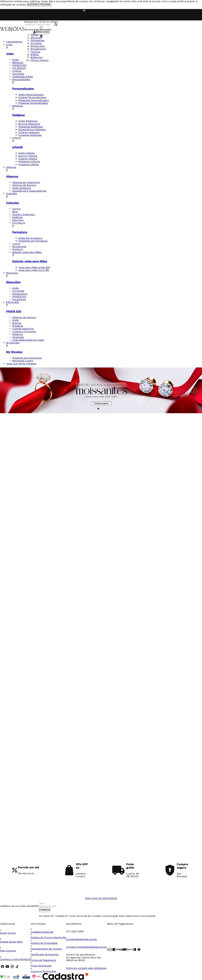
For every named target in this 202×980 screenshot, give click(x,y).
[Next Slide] (194, 390)
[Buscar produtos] (56, 25)
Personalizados (107, 81)
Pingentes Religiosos (31, 127)
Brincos (17, 323)
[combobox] (41, 23)
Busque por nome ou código (41, 22)
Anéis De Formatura (30, 238)
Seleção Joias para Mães (107, 254)
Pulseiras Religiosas (30, 135)
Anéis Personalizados (31, 95)
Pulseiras (18, 326)
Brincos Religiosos (29, 124)
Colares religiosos (29, 132)
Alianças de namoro (24, 317)
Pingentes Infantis (29, 161)
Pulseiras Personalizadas (33, 103)
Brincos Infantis (28, 156)
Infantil (107, 140)
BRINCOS (18, 63)
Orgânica (18, 249)
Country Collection (24, 214)
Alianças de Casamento (26, 182)
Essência (17, 217)
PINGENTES (19, 65)
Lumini (16, 244)
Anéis (15, 60)
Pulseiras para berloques (27, 358)
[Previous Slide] (8, 390)
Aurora (16, 209)
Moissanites (19, 246)
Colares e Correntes (24, 331)
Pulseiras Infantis (29, 164)
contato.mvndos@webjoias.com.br (87, 947)
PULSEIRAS (19, 68)
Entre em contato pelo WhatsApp (86, 968)
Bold (15, 212)
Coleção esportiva (23, 329)
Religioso (107, 107)
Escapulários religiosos (32, 129)
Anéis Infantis (26, 153)
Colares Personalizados (32, 97)
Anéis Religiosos (28, 121)
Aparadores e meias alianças (29, 191)
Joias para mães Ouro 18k (34, 270)
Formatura (107, 225)
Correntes (18, 74)
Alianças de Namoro (24, 185)
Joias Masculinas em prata (28, 340)
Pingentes (18, 337)
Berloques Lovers (23, 361)
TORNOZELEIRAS (22, 77)
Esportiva (18, 220)
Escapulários (20, 294)
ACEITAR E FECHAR (39, 5)
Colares (17, 71)
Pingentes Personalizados (34, 100)
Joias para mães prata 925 (34, 267)
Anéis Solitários (22, 188)
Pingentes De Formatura (33, 241)
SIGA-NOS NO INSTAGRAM (101, 898)
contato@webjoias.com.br (82, 939)
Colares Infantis (28, 159)
